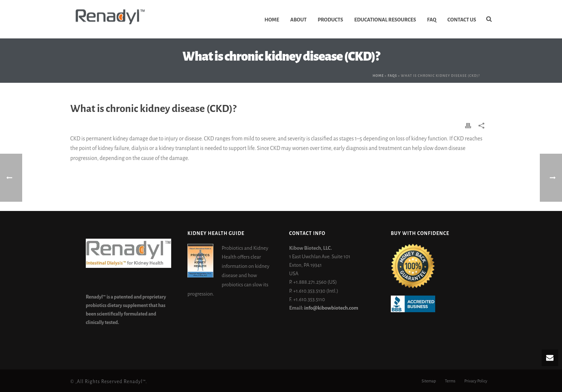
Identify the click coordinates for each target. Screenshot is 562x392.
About (298, 20)
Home (272, 20)
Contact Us (462, 20)
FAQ (432, 20)
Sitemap (429, 382)
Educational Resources (385, 20)
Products (330, 20)
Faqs (392, 76)
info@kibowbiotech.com (331, 308)
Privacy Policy (476, 382)
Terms (450, 382)
